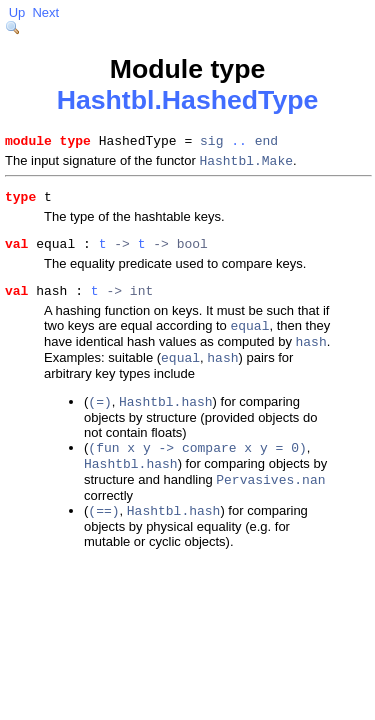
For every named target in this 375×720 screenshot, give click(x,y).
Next (45, 12)
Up (17, 12)
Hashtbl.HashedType (188, 100)
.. (239, 143)
